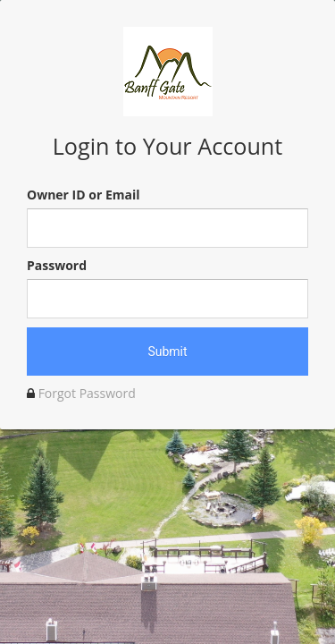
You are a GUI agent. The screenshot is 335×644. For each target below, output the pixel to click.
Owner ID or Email (83, 195)
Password (57, 265)
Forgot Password (87, 393)
